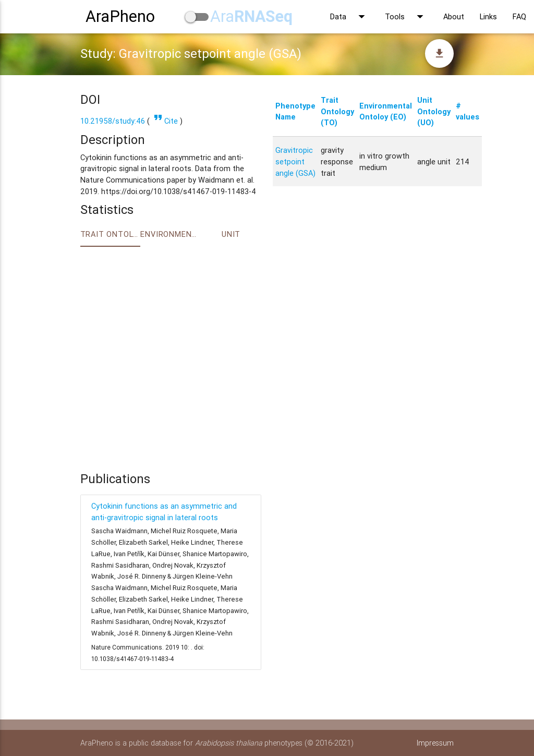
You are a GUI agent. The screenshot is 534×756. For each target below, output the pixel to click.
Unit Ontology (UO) (434, 111)
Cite (165, 121)
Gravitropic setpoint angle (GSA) (295, 161)
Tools (406, 17)
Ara (251, 16)
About (454, 16)
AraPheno (120, 16)
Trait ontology (111, 234)
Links (488, 16)
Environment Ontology (171, 234)
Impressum (435, 743)
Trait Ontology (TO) (337, 111)
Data (350, 17)
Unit (231, 234)
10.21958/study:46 (113, 121)
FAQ (519, 16)
